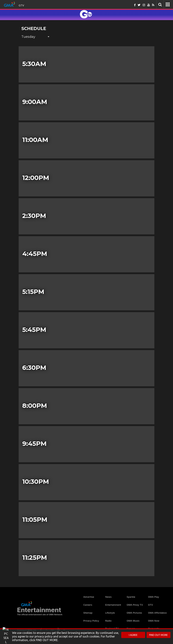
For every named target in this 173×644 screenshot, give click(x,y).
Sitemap (88, 613)
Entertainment (113, 605)
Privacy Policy (91, 621)
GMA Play (154, 597)
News (108, 597)
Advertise (89, 597)
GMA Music (133, 621)
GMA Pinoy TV (135, 605)
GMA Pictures (134, 613)
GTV (21, 5)
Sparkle (131, 597)
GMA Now (154, 621)
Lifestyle (110, 613)
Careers (88, 605)
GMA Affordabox (157, 613)
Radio (108, 621)
